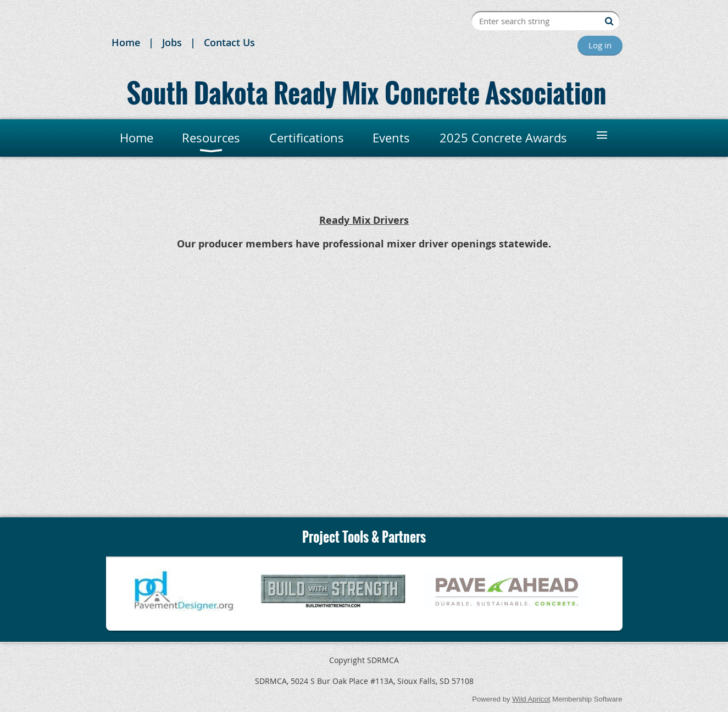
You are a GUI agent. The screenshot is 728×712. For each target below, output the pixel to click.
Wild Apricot (531, 699)
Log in (600, 45)
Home (126, 42)
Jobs (172, 42)
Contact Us (229, 42)
